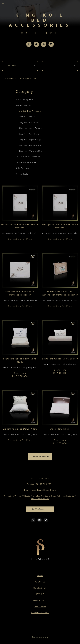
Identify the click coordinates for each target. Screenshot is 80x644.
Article (40, 594)
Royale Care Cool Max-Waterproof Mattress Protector (60, 293)
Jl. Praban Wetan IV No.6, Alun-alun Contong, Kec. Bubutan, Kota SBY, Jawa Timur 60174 (40, 497)
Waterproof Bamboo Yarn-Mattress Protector (20, 293)
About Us (40, 582)
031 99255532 (42, 478)
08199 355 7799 (44, 484)
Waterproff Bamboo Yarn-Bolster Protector (20, 226)
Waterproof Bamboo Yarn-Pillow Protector (60, 226)
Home (40, 576)
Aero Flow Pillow (60, 429)
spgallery (44, 638)
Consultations (40, 613)
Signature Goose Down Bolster (60, 359)
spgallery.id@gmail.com (44, 490)
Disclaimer (40, 607)
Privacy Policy (40, 601)
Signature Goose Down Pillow (20, 429)
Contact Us (40, 588)
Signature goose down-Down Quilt (20, 360)
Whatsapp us (40, 509)
